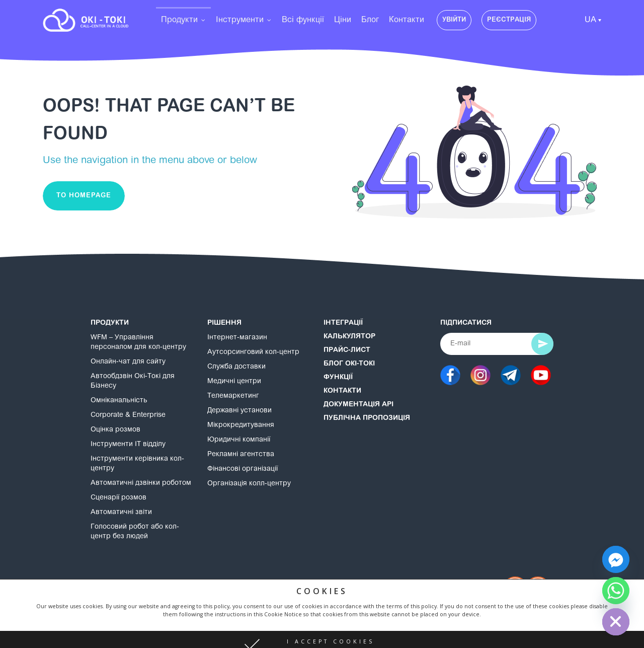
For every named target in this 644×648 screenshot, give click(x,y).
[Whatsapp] (616, 591)
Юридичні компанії (239, 440)
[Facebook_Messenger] (616, 559)
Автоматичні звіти (121, 513)
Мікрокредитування (241, 425)
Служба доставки (236, 367)
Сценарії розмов (118, 498)
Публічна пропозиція (367, 418)
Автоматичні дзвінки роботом (141, 483)
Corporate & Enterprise (128, 415)
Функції (338, 378)
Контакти (342, 391)
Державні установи (239, 411)
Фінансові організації (243, 469)
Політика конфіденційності (239, 600)
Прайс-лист (347, 350)
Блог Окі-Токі (349, 364)
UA (590, 20)
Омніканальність (119, 401)
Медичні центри (234, 382)
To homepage (84, 196)
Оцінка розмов (115, 430)
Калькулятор (349, 337)
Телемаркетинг (233, 396)
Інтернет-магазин (237, 338)
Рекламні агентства (241, 455)
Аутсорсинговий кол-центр (253, 352)
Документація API (358, 405)
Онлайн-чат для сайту (128, 362)
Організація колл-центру (249, 484)
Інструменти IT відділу (128, 445)
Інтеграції (343, 323)
